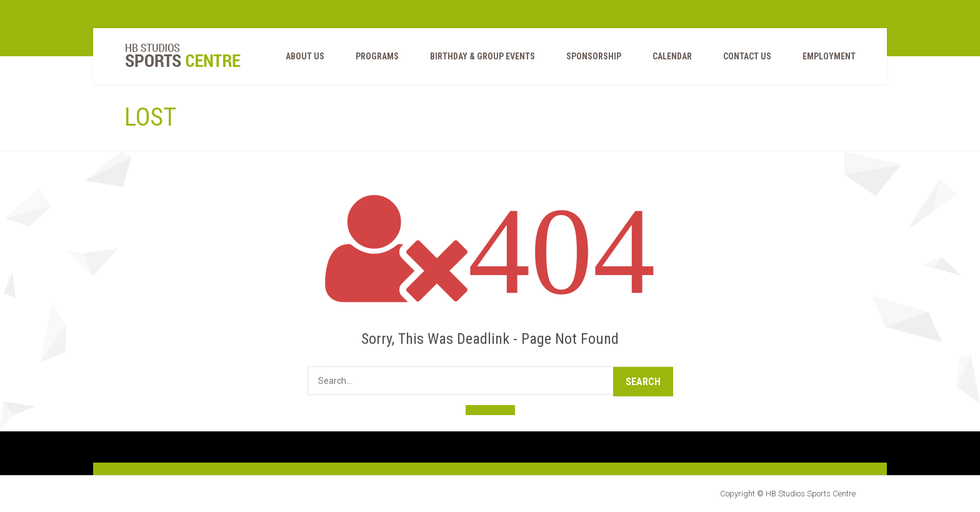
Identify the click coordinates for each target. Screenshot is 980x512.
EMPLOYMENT (829, 56)
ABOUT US (305, 56)
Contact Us (747, 56)
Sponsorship (594, 56)
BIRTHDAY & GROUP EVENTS (482, 56)
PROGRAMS (377, 56)
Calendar (672, 56)
